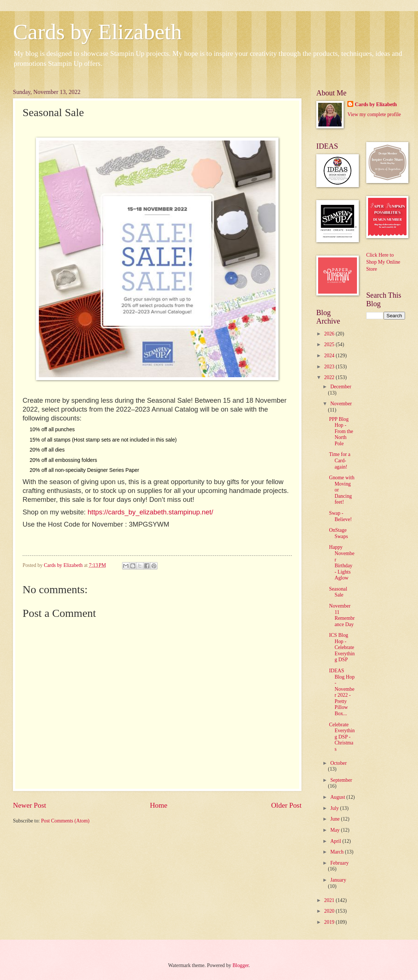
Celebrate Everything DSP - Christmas (342, 737)
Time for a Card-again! (340, 460)
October (338, 763)
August (338, 797)
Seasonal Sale (338, 592)
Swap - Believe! (340, 516)
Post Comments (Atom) (65, 821)
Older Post (286, 805)
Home (159, 805)
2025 (330, 344)
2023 (330, 367)
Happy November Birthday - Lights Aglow (342, 562)
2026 (330, 334)
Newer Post (30, 805)
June (336, 819)
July (335, 808)
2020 (330, 911)
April (336, 841)
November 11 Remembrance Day (342, 615)
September (341, 780)
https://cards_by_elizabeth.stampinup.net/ (150, 512)
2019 (330, 922)
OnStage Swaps (338, 533)
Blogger (240, 965)
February (340, 863)
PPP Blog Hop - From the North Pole (341, 431)
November (341, 404)
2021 (330, 900)
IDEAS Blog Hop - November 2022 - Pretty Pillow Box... (342, 692)
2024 (330, 356)
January (338, 880)
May (336, 830)
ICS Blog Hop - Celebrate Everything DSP (342, 647)
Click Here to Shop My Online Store (383, 262)
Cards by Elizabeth (97, 32)
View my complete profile (374, 114)
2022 (330, 377)
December (341, 387)
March (338, 852)
